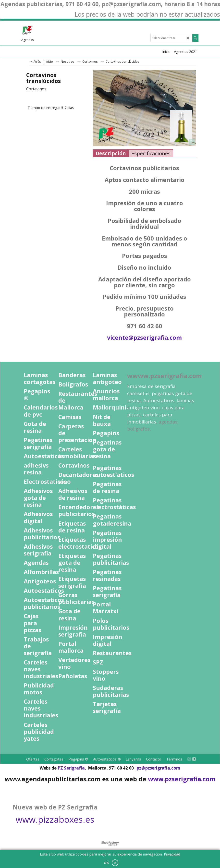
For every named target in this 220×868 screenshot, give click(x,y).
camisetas (138, 393)
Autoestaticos (159, 400)
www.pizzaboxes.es (55, 819)
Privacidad (172, 854)
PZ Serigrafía (71, 768)
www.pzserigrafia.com (182, 779)
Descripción (111, 153)
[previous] (189, 759)
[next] (194, 759)
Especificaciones (151, 153)
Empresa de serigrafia (151, 386)
